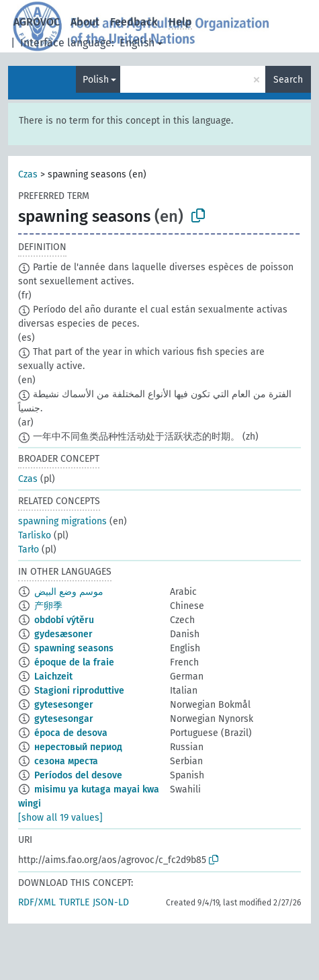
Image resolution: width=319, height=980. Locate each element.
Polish (96, 80)
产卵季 (48, 606)
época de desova (71, 733)
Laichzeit (53, 677)
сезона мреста (66, 761)
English (137, 43)
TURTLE (74, 902)
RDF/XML (37, 902)
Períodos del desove (78, 775)
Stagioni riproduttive (79, 691)
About (85, 22)
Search (288, 80)
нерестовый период (78, 747)
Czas (28, 174)
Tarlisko (35, 535)
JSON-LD (111, 902)
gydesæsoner (63, 634)
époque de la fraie (74, 662)
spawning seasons (74, 648)
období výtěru (64, 620)
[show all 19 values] (60, 818)
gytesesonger (64, 705)
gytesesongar (64, 719)
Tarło (29, 549)
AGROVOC (37, 22)
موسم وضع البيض (69, 592)
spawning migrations (62, 521)
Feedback (134, 22)
